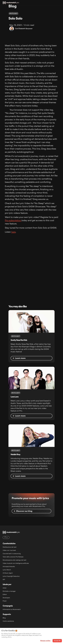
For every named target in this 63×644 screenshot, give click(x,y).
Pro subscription (13, 221)
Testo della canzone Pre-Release (13, 557)
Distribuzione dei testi (10, 547)
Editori (5, 595)
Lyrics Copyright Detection (11, 576)
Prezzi (5, 601)
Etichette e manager (9, 591)
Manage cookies (45, 641)
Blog (4, 618)
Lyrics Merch (7, 570)
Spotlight (13, 14)
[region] (31, 636)
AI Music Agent (8, 573)
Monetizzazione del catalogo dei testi (14, 560)
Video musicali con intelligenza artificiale (16, 563)
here (13, 232)
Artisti (5, 588)
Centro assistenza (8, 621)
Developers (6, 598)
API (4, 580)
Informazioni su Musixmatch (12, 610)
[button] (59, 3)
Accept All (57, 641)
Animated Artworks (9, 567)
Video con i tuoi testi (9, 550)
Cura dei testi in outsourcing (12, 554)
